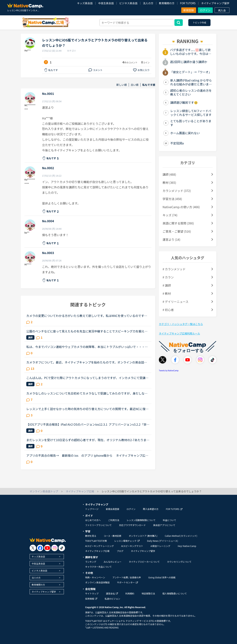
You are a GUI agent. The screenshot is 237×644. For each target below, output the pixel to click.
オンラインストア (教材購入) (143, 536)
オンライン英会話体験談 (97, 582)
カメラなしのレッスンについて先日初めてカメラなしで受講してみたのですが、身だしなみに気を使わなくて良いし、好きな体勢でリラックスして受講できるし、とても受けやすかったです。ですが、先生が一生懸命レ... (87, 393)
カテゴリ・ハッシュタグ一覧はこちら (181, 324)
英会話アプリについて (164, 525)
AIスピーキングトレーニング (99, 546)
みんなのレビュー (113, 562)
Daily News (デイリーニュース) (162, 541)
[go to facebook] (40, 548)
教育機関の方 (167, 3)
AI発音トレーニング (160, 546)
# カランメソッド (174, 269)
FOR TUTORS (188, 3)
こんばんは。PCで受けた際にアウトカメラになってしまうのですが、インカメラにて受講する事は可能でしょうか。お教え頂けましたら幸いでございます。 (87, 378)
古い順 (135, 85)
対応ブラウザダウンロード (132, 525)
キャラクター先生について (98, 567)
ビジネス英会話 (128, 3)
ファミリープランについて (98, 525)
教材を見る (91, 536)
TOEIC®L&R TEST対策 (96, 541)
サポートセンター (127, 582)
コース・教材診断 (112, 536)
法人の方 (148, 3)
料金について (170, 520)
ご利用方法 (114, 520)
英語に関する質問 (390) (178, 223)
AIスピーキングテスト (132, 546)
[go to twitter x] (33, 548)
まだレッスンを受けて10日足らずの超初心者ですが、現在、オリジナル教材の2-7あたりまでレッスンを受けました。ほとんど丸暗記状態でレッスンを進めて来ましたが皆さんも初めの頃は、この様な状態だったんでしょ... (88, 440)
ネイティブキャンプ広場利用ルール (179, 333)
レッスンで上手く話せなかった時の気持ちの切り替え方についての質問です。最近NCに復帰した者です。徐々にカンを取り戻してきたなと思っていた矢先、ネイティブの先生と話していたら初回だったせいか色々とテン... (87, 409)
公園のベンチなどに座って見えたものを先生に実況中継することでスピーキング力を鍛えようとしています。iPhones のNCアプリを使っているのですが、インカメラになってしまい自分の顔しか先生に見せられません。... (87, 331)
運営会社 (112, 593)
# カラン (168, 277)
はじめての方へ (93, 520)
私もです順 (149, 85)
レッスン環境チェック (127, 541)
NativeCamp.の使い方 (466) (181, 207)
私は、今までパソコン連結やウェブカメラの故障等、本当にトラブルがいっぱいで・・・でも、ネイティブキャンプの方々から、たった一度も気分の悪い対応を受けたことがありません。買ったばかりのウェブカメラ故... (87, 347)
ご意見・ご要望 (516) (177, 231)
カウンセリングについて (179, 562)
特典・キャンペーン (95, 577)
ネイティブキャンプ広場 (97, 551)
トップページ (92, 509)
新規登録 (189, 10)
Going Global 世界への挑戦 (162, 577)
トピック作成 (199, 22)
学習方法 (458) (172, 199)
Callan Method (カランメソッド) (181, 536)
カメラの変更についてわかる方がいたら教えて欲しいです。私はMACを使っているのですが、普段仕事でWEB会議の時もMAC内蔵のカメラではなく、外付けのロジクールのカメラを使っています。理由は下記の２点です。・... (87, 316)
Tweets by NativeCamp (169, 370)
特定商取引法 (148, 593)
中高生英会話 (106, 3)
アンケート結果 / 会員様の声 (127, 577)
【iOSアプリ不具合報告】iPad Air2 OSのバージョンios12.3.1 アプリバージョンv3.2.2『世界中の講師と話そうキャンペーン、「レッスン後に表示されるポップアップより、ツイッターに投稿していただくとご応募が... (88, 424)
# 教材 (167, 293)
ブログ (120, 551)
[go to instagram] (55, 548)
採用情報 (91, 599)
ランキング (91, 562)
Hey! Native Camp (187, 546)
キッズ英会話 (85, 3)
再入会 (222, 10)
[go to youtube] (47, 548)
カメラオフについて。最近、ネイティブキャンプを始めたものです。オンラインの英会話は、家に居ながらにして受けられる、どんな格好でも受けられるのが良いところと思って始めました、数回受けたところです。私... (87, 362)
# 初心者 (168, 310)
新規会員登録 (113, 509)
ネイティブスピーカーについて (144, 562)
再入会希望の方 (151, 509)
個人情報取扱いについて (175, 593)
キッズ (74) (170, 215)
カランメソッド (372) (177, 191)
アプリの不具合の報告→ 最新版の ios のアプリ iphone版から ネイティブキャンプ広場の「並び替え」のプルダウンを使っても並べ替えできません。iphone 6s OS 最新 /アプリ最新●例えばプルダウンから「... (87, 455)
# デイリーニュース (176, 302)
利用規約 (130, 593)
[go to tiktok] (62, 548)
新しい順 (122, 85)
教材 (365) (169, 182)
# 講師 (167, 285)
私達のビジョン (112, 599)
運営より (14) (171, 239)
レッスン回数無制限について (141, 520)
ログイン (205, 10)
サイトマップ (92, 593)
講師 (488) (169, 174)
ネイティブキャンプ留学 (215, 3)
